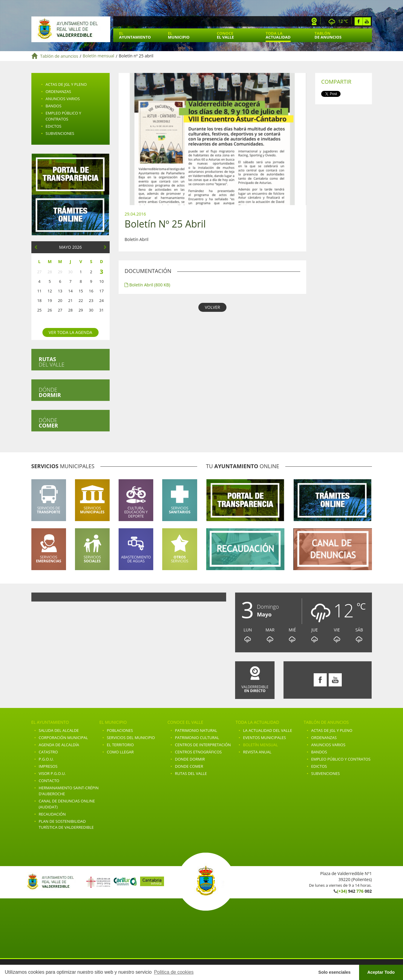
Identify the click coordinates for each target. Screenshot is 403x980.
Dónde (50, 392)
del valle (52, 362)
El (135, 35)
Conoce (225, 35)
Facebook (359, 21)
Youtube (367, 21)
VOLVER (212, 307)
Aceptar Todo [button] (381, 972)
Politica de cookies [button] (174, 972)
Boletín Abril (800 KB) (147, 285)
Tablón (328, 35)
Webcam (314, 21)
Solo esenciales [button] (335, 972)
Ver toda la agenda (71, 332)
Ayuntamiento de (71, 29)
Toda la (278, 35)
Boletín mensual (99, 56)
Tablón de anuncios (59, 56)
